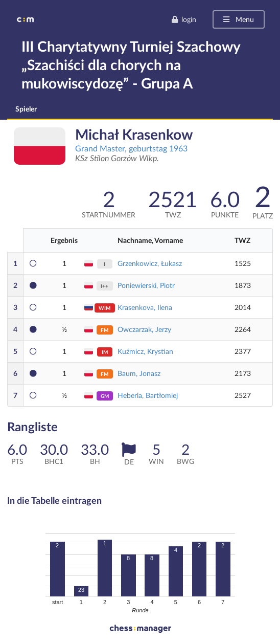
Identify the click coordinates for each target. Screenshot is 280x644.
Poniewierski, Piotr (146, 285)
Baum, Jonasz (139, 373)
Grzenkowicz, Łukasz (150, 263)
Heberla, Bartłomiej (148, 395)
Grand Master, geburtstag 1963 (131, 148)
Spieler (26, 109)
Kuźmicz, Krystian (145, 351)
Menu (238, 19)
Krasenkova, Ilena (145, 307)
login (184, 19)
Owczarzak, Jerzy (144, 329)
